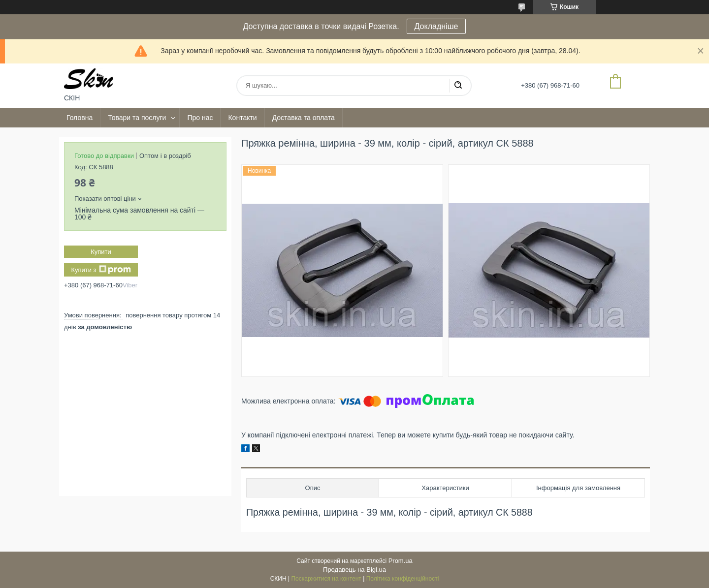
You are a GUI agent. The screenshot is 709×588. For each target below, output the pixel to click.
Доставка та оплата (304, 118)
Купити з (101, 270)
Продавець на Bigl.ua (354, 570)
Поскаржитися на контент (326, 579)
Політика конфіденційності (403, 579)
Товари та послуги (137, 118)
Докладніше (436, 26)
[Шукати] (458, 86)
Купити (101, 252)
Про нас (200, 118)
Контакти (242, 118)
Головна (80, 118)
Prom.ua (401, 561)
